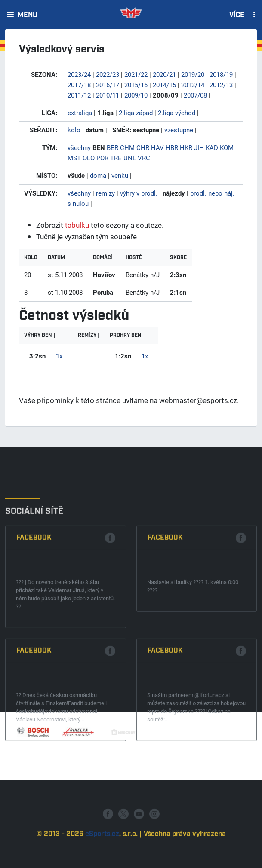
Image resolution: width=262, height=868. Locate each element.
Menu (28, 15)
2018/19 (221, 74)
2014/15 (164, 85)
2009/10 (136, 95)
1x (59, 356)
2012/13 (221, 85)
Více (237, 15)
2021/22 (136, 74)
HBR (172, 147)
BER (113, 147)
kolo (74, 130)
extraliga (80, 113)
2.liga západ (136, 113)
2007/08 (195, 95)
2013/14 (193, 85)
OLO (89, 158)
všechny (79, 147)
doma (98, 175)
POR (102, 158)
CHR (143, 147)
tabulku (77, 225)
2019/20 (193, 74)
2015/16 (136, 85)
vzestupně (179, 130)
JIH (199, 147)
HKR (186, 147)
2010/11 (108, 95)
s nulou (78, 203)
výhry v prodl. (139, 193)
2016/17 (108, 85)
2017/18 (79, 85)
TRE (116, 158)
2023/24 (79, 74)
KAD (212, 147)
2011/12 (79, 95)
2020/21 (164, 74)
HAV (157, 147)
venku (120, 175)
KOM (227, 147)
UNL (130, 158)
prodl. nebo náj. (212, 193)
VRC (144, 158)
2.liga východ (177, 113)
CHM (127, 147)
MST (74, 158)
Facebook (34, 620)
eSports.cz (102, 858)
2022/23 (108, 74)
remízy (105, 193)
